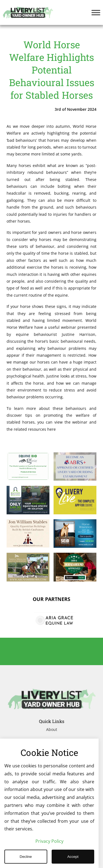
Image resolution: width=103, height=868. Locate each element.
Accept (73, 857)
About (52, 729)
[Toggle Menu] (96, 12)
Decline (26, 857)
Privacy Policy (49, 841)
